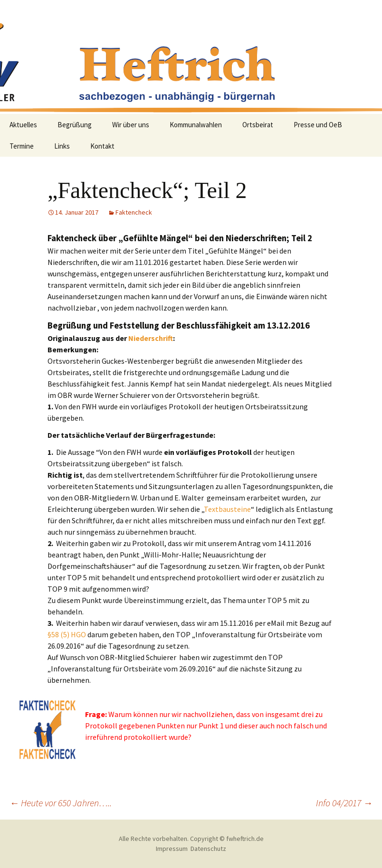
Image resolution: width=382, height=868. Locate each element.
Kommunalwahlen (196, 125)
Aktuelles (23, 125)
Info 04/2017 (344, 803)
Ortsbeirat (258, 125)
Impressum (172, 849)
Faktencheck (134, 212)
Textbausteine (227, 509)
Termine (22, 146)
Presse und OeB (318, 125)
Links (62, 146)
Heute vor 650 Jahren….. (61, 803)
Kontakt (102, 146)
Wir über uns (131, 125)
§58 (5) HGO (67, 634)
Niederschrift (151, 338)
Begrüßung (75, 125)
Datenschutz (208, 849)
